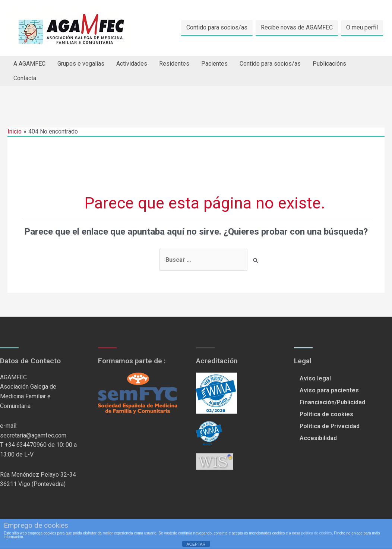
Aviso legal (315, 378)
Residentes (174, 64)
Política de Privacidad (330, 426)
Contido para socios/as (217, 27)
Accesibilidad (318, 438)
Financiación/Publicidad (332, 402)
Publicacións (329, 64)
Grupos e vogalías (81, 64)
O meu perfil (362, 27)
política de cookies (316, 533)
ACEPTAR (196, 544)
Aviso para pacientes (329, 390)
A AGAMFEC (29, 64)
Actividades (132, 64)
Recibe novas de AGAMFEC (297, 27)
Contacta (25, 78)
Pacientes (214, 64)
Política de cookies (326, 414)
